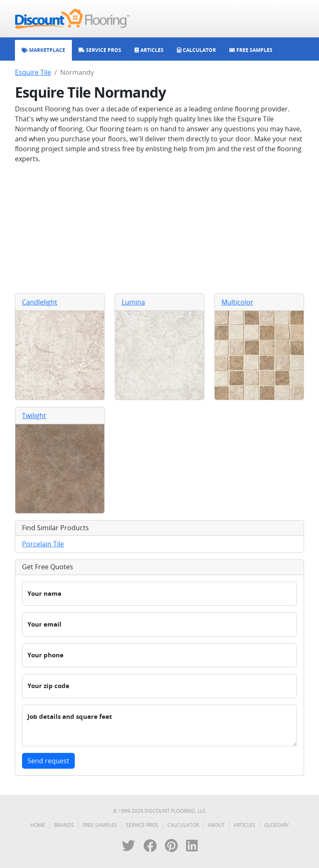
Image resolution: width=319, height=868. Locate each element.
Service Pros (142, 825)
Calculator (183, 825)
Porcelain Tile (43, 544)
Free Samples (100, 825)
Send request (48, 761)
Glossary (277, 825)
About (216, 825)
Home (38, 825)
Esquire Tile (33, 72)
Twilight (34, 416)
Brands (64, 825)
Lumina (133, 302)
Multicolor (237, 302)
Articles (244, 825)
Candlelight (40, 302)
